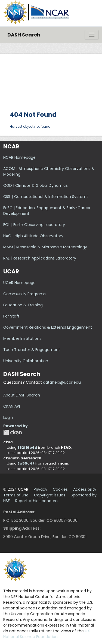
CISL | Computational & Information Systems (46, 197)
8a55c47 (26, 463)
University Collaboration (26, 361)
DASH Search (24, 35)
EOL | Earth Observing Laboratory (34, 225)
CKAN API (12, 406)
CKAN (13, 432)
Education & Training (23, 305)
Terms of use (16, 495)
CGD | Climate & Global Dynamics (35, 185)
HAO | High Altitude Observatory (33, 236)
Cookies (60, 489)
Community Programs (24, 294)
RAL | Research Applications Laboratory (40, 258)
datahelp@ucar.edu (62, 382)
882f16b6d (27, 448)
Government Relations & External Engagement (48, 327)
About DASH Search (22, 395)
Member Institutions (22, 338)
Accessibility (85, 489)
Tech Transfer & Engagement (32, 350)
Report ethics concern (36, 501)
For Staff (11, 316)
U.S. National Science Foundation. (47, 634)
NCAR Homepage (19, 157)
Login (8, 417)
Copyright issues (50, 495)
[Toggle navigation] (92, 35)
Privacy (41, 489)
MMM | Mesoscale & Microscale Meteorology (45, 247)
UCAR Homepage (19, 283)
